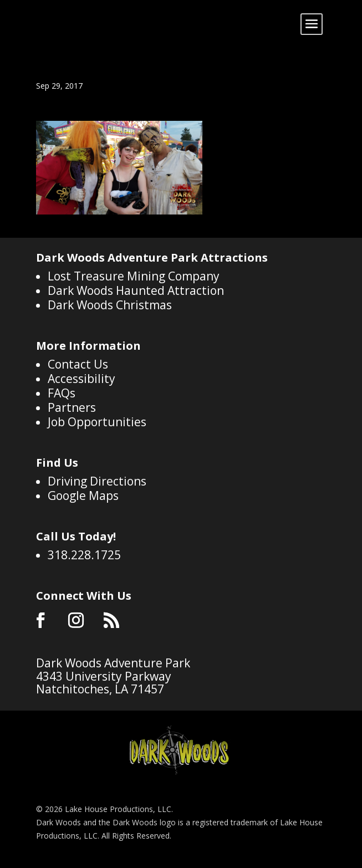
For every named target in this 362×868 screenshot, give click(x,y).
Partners (72, 407)
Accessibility (81, 379)
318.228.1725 (84, 555)
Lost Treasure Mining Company (134, 276)
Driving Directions (97, 481)
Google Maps (83, 496)
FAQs (62, 393)
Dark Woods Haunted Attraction (136, 290)
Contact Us (78, 364)
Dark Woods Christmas (110, 305)
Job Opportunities (97, 422)
